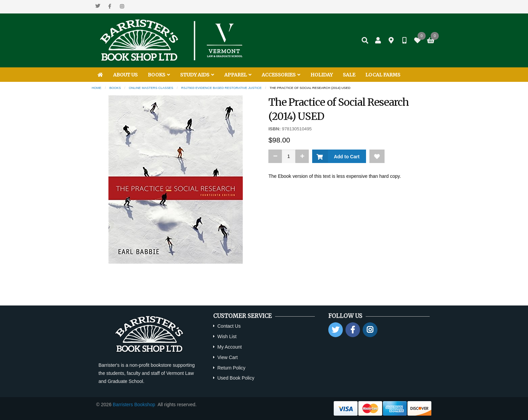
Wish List (227, 336)
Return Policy (231, 368)
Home (96, 88)
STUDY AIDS (197, 75)
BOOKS (159, 75)
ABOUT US (125, 75)
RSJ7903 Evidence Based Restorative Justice (221, 88)
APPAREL (238, 75)
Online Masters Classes (151, 88)
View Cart (227, 357)
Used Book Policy (236, 378)
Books (115, 88)
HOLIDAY (322, 75)
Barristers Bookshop (134, 405)
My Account (229, 347)
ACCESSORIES (281, 75)
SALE (349, 75)
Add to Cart (345, 157)
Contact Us (229, 326)
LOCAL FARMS (383, 75)
